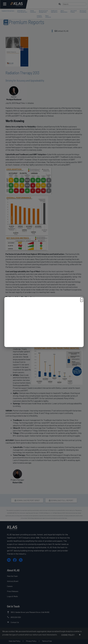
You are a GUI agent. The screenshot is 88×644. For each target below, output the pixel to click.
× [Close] (82, 300)
